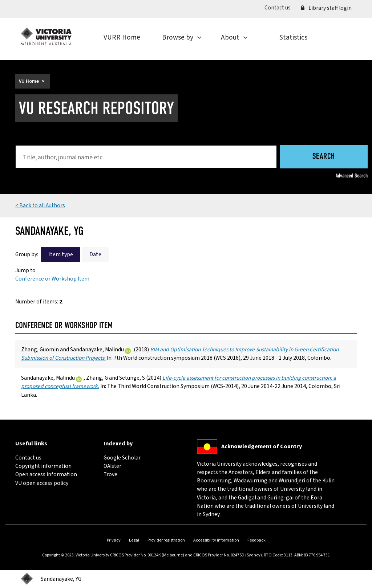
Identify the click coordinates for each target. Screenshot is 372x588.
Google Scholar (122, 458)
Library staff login (326, 8)
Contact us (280, 7)
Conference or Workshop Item (52, 279)
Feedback (256, 540)
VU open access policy (42, 483)
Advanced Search (352, 176)
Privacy (114, 540)
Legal (134, 540)
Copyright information (43, 466)
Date (95, 254)
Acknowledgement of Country (262, 446)
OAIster (112, 466)
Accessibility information (216, 540)
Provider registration (166, 540)
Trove (110, 474)
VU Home (29, 81)
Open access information (46, 474)
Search (324, 157)
